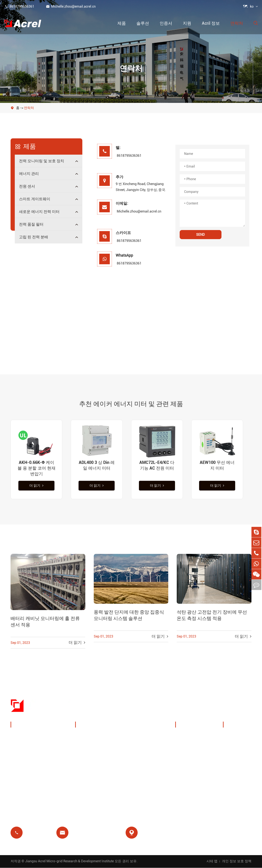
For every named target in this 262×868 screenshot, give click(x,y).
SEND (200, 235)
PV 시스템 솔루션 (95, 747)
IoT (127, 747)
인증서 (166, 23)
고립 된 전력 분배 (34, 237)
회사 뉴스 (188, 757)
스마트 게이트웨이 (35, 199)
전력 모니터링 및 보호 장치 (42, 161)
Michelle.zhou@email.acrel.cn (71, 6)
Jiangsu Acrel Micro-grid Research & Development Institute (69, 861)
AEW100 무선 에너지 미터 (217, 465)
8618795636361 (19, 6)
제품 (122, 23)
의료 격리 (132, 767)
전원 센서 (27, 186)
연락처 (237, 23)
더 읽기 (36, 486)
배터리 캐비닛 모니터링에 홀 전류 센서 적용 (45, 622)
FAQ (231, 757)
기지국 (86, 757)
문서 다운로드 (240, 737)
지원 (187, 23)
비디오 (233, 747)
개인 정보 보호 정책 (237, 861)
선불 (84, 777)
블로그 (233, 767)
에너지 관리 (29, 174)
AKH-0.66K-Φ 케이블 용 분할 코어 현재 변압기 (37, 468)
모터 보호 (132, 757)
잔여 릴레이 (90, 767)
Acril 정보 (211, 23)
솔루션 (143, 23)
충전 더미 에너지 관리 (98, 737)
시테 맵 (212, 861)
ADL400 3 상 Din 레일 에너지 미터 (97, 465)
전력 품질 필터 (31, 224)
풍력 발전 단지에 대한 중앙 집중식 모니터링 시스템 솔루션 (129, 616)
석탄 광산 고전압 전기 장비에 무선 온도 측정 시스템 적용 (212, 616)
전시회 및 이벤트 (194, 747)
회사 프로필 (190, 737)
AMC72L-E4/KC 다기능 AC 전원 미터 (157, 465)
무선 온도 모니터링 (140, 737)
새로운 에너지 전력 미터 (39, 212)
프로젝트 (188, 767)
